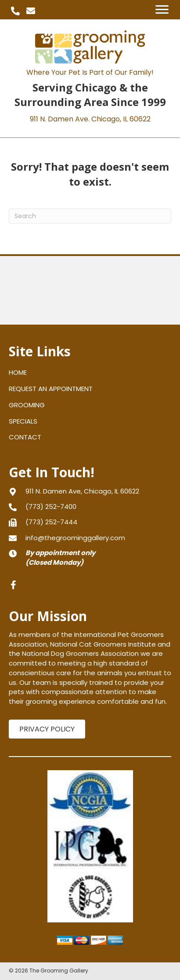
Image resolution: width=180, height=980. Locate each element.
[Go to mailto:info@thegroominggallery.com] (90, 538)
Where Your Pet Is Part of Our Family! (90, 72)
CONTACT (25, 437)
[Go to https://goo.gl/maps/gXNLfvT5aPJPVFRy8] (90, 491)
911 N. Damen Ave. (90, 119)
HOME (18, 372)
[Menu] (162, 10)
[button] (15, 11)
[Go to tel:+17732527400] (90, 506)
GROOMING (27, 405)
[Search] (90, 216)
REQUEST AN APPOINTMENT (51, 389)
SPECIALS (23, 421)
